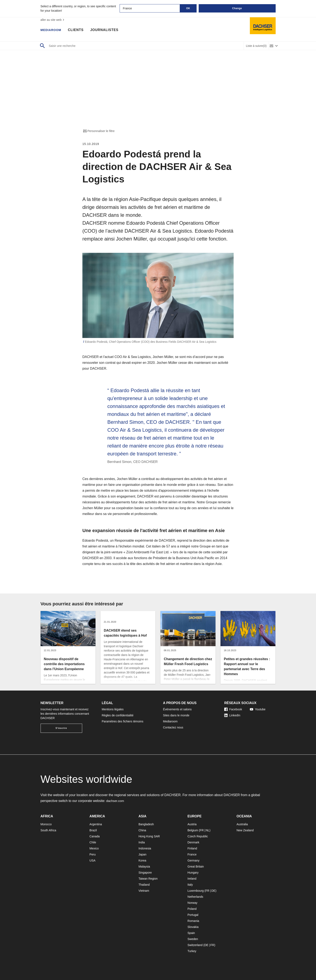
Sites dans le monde (176, 715)
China (142, 830)
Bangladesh (146, 824)
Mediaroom (52, 30)
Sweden (193, 939)
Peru (93, 854)
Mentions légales (113, 709)
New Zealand (245, 830)
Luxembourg (196, 891)
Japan (143, 854)
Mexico (94, 848)
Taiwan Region (148, 879)
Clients (78, 30)
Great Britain (196, 867)
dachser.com (116, 801)
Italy (190, 885)
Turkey (192, 951)
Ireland (192, 879)
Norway (192, 903)
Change (237, 8)
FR (202, 830)
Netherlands (195, 897)
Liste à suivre (256, 46)
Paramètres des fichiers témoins (123, 721)
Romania (193, 921)
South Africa (48, 830)
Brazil (93, 830)
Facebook (233, 709)
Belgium (193, 830)
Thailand (144, 885)
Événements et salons (177, 709)
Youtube (258, 709)
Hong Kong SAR (149, 836)
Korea (142, 860)
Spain (191, 933)
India (142, 842)
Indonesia (145, 848)
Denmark (193, 842)
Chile (93, 842)
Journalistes (107, 30)
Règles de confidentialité (118, 715)
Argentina (96, 824)
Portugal (193, 915)
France (192, 854)
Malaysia (144, 867)
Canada (95, 836)
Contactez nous (173, 727)
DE (213, 891)
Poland (192, 909)
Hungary (193, 873)
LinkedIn (232, 715)
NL (208, 830)
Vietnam (144, 891)
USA (92, 860)
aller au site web (53, 20)
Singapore (145, 873)
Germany (193, 860)
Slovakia (193, 927)
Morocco (46, 824)
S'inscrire (61, 728)
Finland (192, 848)
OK (188, 8)
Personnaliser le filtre (99, 131)
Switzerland (195, 945)
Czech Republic (198, 836)
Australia (242, 824)
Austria (192, 824)
